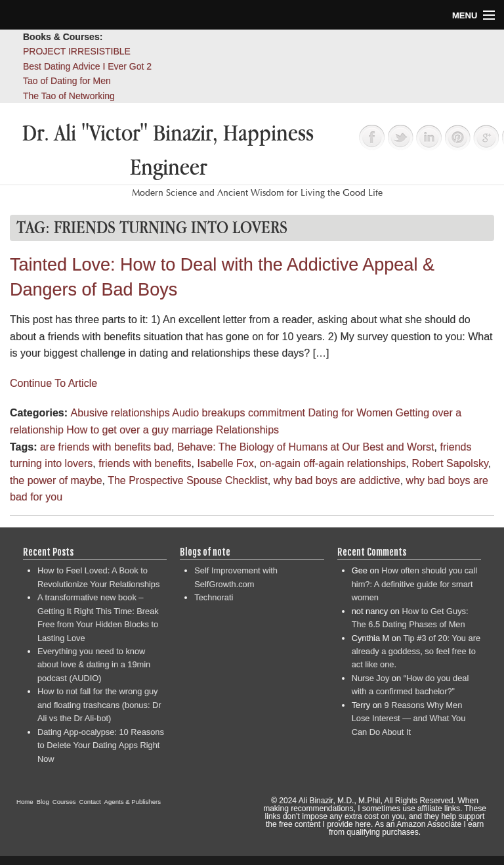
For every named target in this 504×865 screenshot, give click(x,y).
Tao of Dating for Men (67, 81)
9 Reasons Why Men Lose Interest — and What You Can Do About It (409, 719)
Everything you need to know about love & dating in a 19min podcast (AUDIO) (94, 665)
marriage (192, 430)
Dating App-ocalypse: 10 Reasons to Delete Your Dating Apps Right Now (101, 745)
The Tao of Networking (69, 96)
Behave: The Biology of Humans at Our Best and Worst (306, 447)
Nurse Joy (371, 678)
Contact (90, 802)
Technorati (214, 597)
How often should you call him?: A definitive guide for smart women (414, 584)
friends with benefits (145, 463)
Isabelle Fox (225, 463)
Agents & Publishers (133, 802)
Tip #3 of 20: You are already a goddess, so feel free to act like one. (416, 652)
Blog (43, 802)
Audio (185, 413)
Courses (64, 802)
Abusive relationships (120, 413)
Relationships (247, 430)
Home (25, 802)
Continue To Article (53, 383)
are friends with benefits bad (106, 447)
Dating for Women (350, 413)
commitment (277, 413)
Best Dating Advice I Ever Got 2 (87, 66)
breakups (224, 413)
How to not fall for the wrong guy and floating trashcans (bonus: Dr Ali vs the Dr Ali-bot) (99, 705)
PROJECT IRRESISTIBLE (77, 51)
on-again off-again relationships (333, 463)
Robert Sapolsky (450, 463)
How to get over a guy (117, 430)
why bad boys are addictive (337, 480)
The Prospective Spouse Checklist (188, 480)
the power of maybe (56, 480)
